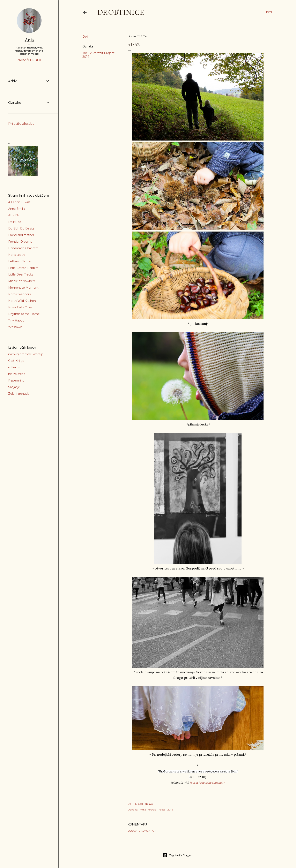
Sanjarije (14, 387)
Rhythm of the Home (24, 314)
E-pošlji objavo (144, 804)
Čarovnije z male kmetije (26, 354)
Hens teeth (16, 255)
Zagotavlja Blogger (177, 855)
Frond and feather (21, 235)
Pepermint (16, 380)
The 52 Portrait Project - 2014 (156, 810)
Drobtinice (121, 12)
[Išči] (269, 12)
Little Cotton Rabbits (23, 268)
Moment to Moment (23, 288)
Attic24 (13, 215)
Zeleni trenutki (19, 394)
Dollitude (15, 222)
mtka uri (14, 367)
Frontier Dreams (20, 242)
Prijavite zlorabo (21, 124)
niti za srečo (17, 374)
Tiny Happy (16, 320)
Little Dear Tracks (21, 274)
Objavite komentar (142, 831)
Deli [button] (85, 37)
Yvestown (15, 327)
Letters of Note (19, 261)
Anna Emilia (17, 209)
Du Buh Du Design (22, 228)
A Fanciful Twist (19, 202)
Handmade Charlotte (23, 248)
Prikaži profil (29, 60)
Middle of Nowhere (22, 281)
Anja (29, 40)
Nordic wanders (19, 294)
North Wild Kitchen (22, 301)
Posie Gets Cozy (20, 307)
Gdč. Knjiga (16, 361)
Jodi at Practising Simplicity (207, 783)
